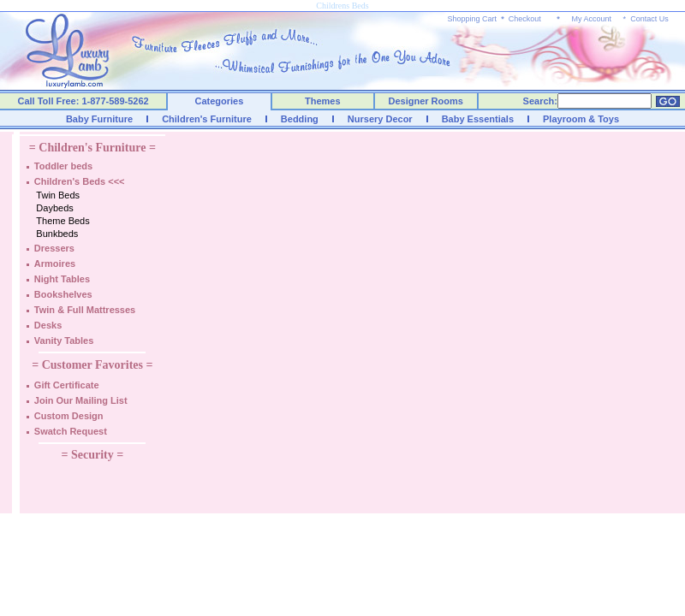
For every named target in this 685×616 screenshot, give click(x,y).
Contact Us (649, 19)
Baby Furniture (99, 119)
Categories (220, 101)
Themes (323, 101)
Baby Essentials (478, 119)
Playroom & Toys (581, 119)
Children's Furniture (207, 119)
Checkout (525, 19)
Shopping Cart (473, 19)
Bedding (300, 119)
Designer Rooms (425, 101)
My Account (591, 19)
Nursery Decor (380, 119)
